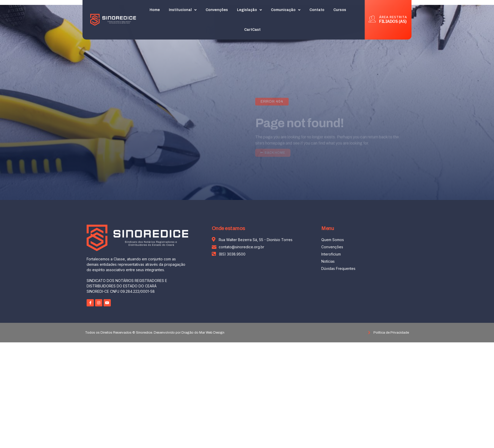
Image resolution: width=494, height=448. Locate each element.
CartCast (252, 29)
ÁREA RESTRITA (393, 16)
